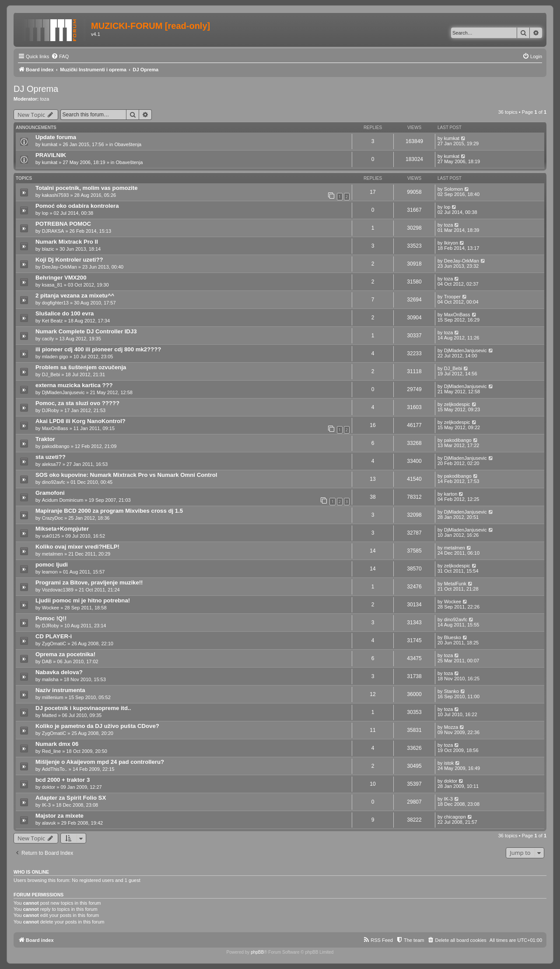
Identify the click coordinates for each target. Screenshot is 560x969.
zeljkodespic (457, 404)
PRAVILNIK (51, 155)
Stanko (451, 691)
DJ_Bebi (51, 374)
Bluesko (453, 637)
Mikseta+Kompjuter (62, 529)
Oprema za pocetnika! (65, 654)
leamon (50, 572)
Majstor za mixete (59, 816)
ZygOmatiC (54, 644)
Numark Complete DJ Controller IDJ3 (86, 331)
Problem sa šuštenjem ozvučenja (81, 367)
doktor (49, 787)
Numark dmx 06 (57, 744)
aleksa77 (52, 464)
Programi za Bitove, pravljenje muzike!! (89, 582)
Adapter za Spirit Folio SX (71, 798)
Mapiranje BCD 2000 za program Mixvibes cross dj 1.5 (109, 511)
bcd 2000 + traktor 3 (63, 780)
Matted (49, 715)
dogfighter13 (55, 303)
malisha (50, 679)
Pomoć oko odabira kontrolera (77, 206)
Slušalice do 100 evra (65, 313)
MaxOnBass (457, 315)
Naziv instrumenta (60, 690)
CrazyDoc (52, 518)
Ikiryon (451, 243)
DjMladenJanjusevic (465, 350)
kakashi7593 (56, 195)
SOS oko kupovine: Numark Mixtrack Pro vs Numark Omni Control (126, 475)
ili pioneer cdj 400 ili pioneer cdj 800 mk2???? (98, 349)
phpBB (257, 952)
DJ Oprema (36, 89)
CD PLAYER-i (54, 636)
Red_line (51, 751)
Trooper (452, 297)
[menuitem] (60, 56)
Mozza (451, 727)
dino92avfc (54, 482)
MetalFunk (455, 584)
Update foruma (56, 137)
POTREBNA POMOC (63, 224)
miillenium (53, 697)
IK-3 (46, 805)
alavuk (49, 823)
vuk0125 (51, 536)
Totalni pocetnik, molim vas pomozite (87, 188)
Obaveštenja (128, 144)
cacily (48, 339)
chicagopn (455, 817)
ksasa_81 (52, 285)
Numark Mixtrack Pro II (67, 242)
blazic (48, 249)
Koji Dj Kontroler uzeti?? (69, 260)
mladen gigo (55, 357)
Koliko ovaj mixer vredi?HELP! (77, 547)
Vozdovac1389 (58, 590)
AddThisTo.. (55, 769)
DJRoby (51, 410)
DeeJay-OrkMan (59, 267)
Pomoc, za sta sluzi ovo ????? (77, 403)
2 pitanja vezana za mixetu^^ (75, 296)
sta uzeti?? (51, 457)
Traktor (45, 439)
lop (45, 213)
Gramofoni (50, 493)
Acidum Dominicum (63, 500)
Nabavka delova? (59, 672)
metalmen (52, 554)
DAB (47, 661)
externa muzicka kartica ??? (74, 385)
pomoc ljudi (52, 565)
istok (449, 763)
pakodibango (56, 446)
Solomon (453, 189)
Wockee (51, 608)
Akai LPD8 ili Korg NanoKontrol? (80, 421)
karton (451, 494)
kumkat (50, 144)
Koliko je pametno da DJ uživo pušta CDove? (97, 726)
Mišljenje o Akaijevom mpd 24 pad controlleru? (100, 762)
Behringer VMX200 (61, 278)
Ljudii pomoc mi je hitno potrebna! (83, 600)
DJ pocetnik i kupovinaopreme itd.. (83, 708)
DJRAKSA (53, 231)
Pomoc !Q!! (51, 618)
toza (45, 99)
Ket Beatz (52, 321)
